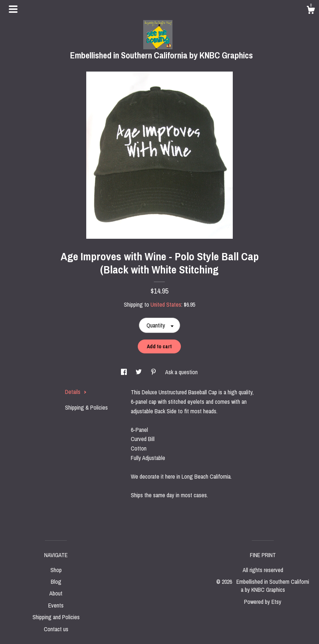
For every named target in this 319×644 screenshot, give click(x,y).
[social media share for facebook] (125, 372)
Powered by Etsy (263, 602)
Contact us (56, 629)
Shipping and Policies (56, 617)
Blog (56, 582)
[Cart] (311, 11)
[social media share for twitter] (139, 372)
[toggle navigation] (13, 9)
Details (76, 392)
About (56, 593)
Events (56, 605)
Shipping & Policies (86, 407)
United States (166, 304)
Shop (56, 570)
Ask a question (181, 372)
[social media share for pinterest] (154, 372)
